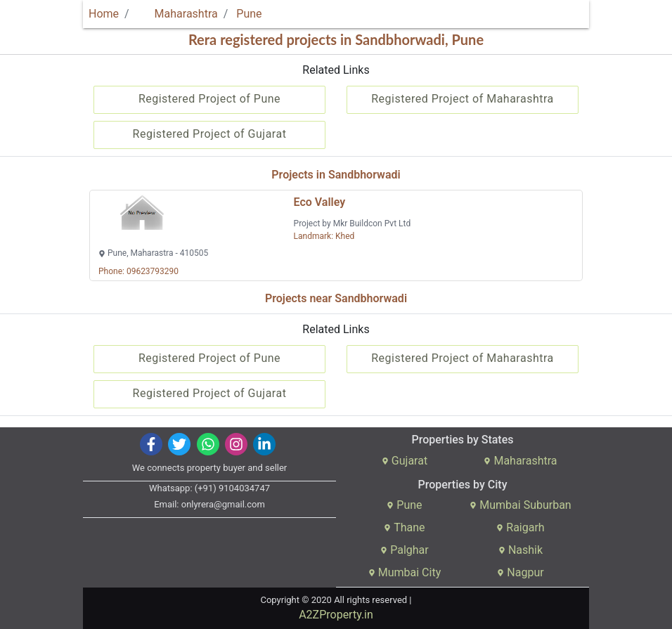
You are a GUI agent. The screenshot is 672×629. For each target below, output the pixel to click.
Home (104, 14)
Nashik (521, 550)
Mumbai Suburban (520, 505)
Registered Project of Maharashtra (463, 99)
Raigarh (520, 527)
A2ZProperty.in (336, 615)
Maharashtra (178, 14)
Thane (404, 527)
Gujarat (405, 461)
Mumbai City (405, 572)
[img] (151, 444)
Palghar (405, 550)
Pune (249, 14)
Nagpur (520, 572)
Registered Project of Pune (209, 99)
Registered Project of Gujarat (210, 134)
